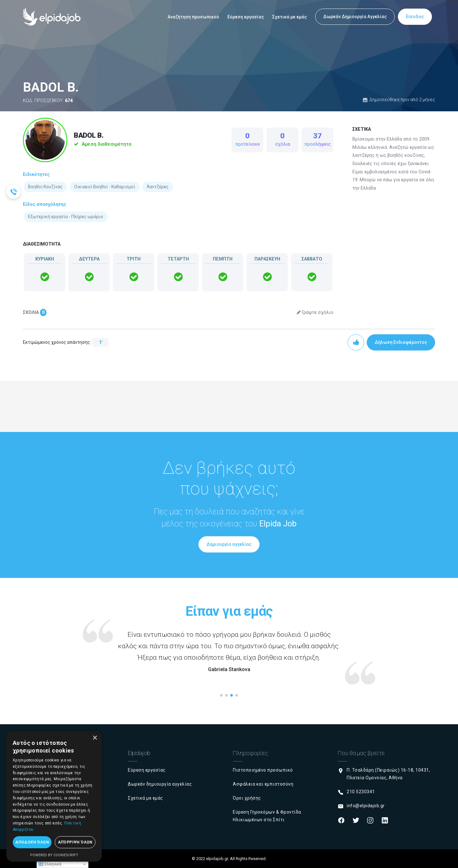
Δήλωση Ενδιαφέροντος (401, 342)
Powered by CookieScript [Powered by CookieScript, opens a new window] (54, 855)
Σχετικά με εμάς (290, 17)
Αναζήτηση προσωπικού (193, 17)
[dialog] (54, 796)
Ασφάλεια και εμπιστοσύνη (263, 784)
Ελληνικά (50, 864)
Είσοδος (415, 17)
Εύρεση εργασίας (246, 17)
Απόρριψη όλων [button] (75, 842)
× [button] (95, 738)
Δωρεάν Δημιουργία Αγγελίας (355, 17)
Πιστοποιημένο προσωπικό (263, 770)
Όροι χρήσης (247, 798)
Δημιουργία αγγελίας (229, 544)
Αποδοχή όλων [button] (32, 842)
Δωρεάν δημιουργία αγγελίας (160, 784)
